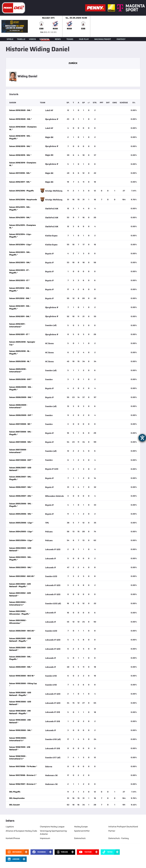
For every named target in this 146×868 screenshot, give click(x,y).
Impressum (45, 838)
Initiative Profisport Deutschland (123, 827)
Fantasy (121, 39)
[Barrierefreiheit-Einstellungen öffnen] (142, 438)
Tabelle (21, 39)
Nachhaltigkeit (103, 39)
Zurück (73, 63)
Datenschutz (80, 838)
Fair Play (84, 39)
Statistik (44, 39)
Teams (70, 39)
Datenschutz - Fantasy (119, 838)
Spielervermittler (82, 831)
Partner (112, 831)
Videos (32, 39)
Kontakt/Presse (13, 838)
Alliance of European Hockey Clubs (21, 831)
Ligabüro (10, 827)
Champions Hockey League (52, 827)
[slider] (90, 26)
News (58, 39)
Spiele (10, 39)
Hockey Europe (81, 827)
